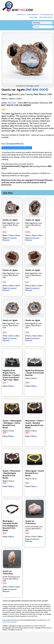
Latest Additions (33, 14)
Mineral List (21, 14)
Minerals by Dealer (46, 17)
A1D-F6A (12, 103)
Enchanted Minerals (9, 239)
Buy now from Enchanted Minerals (17, 148)
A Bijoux (11, 386)
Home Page (33, 17)
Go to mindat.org (46, 14)
